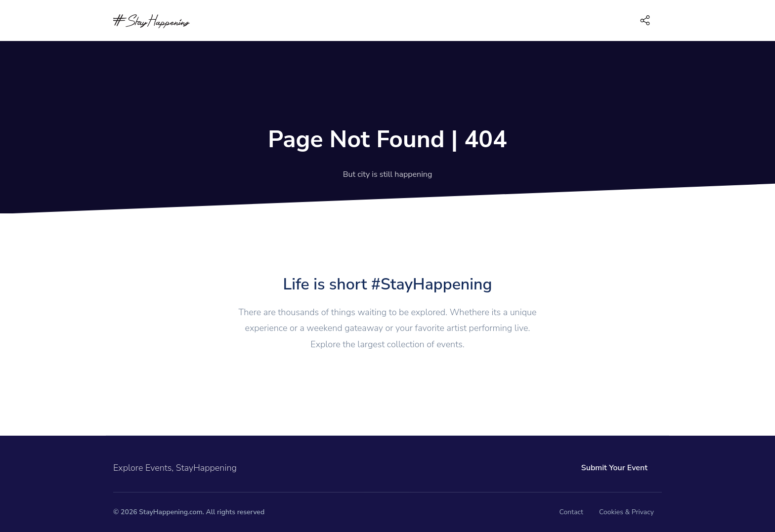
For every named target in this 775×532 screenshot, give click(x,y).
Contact (571, 512)
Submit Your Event (614, 468)
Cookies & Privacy (626, 512)
